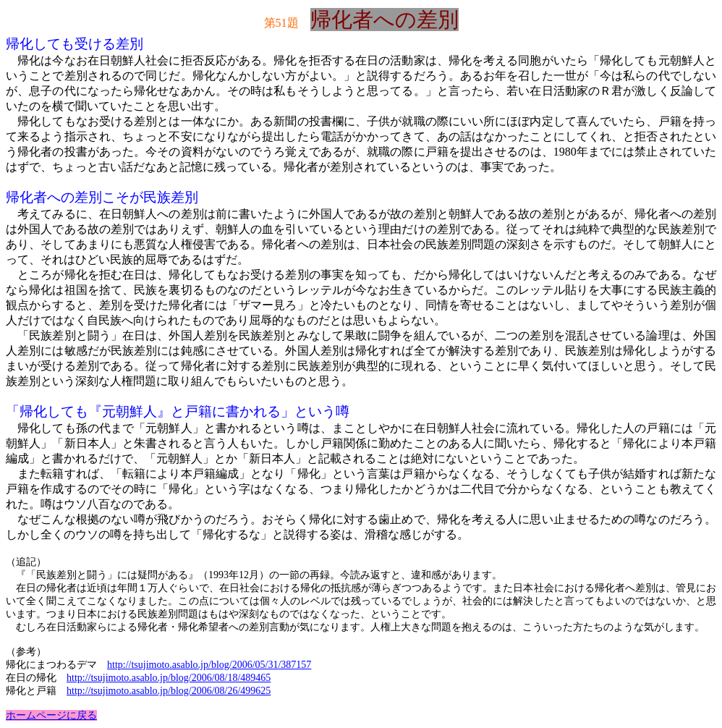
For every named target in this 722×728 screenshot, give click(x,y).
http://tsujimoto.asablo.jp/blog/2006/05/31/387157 (209, 665)
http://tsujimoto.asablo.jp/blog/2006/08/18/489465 (169, 678)
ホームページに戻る (51, 715)
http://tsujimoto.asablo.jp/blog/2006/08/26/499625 (169, 691)
